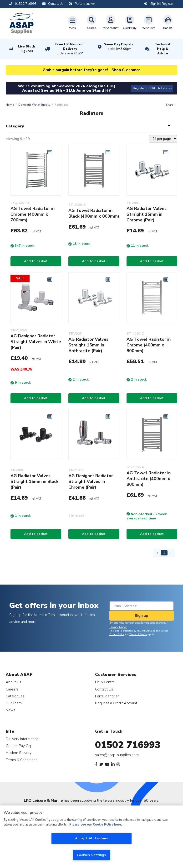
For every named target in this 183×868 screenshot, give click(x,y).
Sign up (141, 616)
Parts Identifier (107, 696)
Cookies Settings (91, 855)
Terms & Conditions (22, 760)
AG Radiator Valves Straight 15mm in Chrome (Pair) (147, 214)
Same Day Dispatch (120, 47)
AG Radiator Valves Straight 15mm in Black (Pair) (34, 481)
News (11, 710)
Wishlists (149, 22)
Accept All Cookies (92, 838)
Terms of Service (138, 634)
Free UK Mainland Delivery (70, 49)
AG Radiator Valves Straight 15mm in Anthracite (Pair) (88, 345)
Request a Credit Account (116, 703)
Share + (171, 105)
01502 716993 (128, 745)
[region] (91, 837)
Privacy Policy (117, 634)
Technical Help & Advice (163, 49)
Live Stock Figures (27, 49)
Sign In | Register (159, 4)
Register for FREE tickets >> (152, 88)
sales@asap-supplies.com (117, 755)
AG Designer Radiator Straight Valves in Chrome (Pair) (91, 481)
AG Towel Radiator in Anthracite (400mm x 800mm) (149, 479)
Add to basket (36, 261)
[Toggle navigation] (72, 23)
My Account (111, 22)
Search (91, 22)
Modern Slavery (19, 753)
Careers (12, 689)
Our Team (14, 703)
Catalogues (15, 696)
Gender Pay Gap (19, 746)
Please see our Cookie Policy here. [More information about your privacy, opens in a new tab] (96, 825)
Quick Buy (130, 22)
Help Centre (105, 682)
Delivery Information (22, 739)
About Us (14, 682)
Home (10, 105)
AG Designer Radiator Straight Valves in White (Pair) (36, 342)
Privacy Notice (118, 627)
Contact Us (104, 689)
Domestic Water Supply (34, 105)
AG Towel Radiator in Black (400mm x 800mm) (94, 213)
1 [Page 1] (164, 553)
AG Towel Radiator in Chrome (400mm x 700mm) (33, 214)
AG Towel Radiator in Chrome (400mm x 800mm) (149, 345)
